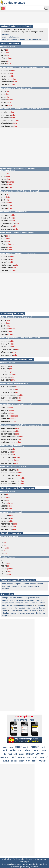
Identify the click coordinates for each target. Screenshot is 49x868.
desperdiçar (30, 598)
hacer (36, 750)
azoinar (14, 613)
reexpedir (15, 586)
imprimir (22, 608)
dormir (26, 747)
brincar (42, 608)
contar (10, 608)
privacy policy (25, 867)
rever (38, 598)
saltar (13, 750)
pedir (4, 584)
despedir (18, 584)
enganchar (30, 613)
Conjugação (25, 862)
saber (21, 761)
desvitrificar (40, 613)
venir (43, 747)
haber (34, 747)
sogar (26, 610)
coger (5, 747)
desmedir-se (7, 589)
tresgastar (6, 616)
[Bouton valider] (46, 8)
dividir (12, 603)
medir (4, 37)
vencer (27, 603)
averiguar (19, 603)
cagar (4, 608)
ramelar (5, 610)
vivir (35, 757)
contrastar (13, 610)
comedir (26, 584)
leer (28, 761)
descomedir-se (34, 586)
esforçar (34, 603)
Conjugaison (7, 859)
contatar (42, 603)
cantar (13, 754)
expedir (33, 584)
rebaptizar (6, 613)
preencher (40, 605)
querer (14, 761)
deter (12, 600)
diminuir (5, 600)
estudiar (5, 757)
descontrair (19, 600)
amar (6, 761)
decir (5, 750)
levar (27, 600)
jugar (22, 754)
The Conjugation (19, 859)
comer (40, 754)
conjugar (39, 600)
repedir (40, 584)
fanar (20, 610)
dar (5, 754)
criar (28, 608)
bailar (11, 747)
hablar (27, 750)
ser (14, 757)
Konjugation (41, 859)
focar (16, 605)
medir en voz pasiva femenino (30, 39)
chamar (13, 598)
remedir (24, 586)
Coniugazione (31, 859)
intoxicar (21, 613)
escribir (21, 757)
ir (47, 757)
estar (43, 761)
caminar (30, 754)
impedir (10, 584)
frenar (40, 610)
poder (35, 761)
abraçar (5, 603)
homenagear (24, 605)
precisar (35, 608)
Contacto (35, 867)
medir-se (5, 34)
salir (29, 758)
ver (20, 750)
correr (44, 751)
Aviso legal (21, 864)
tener (18, 747)
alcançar (5, 598)
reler (16, 608)
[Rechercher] (25, 8)
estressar (21, 598)
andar (42, 758)
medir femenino (14, 37)
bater (32, 600)
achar (32, 605)
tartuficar (33, 610)
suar (4, 605)
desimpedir (6, 586)
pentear (10, 605)
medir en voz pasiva (9, 39)
